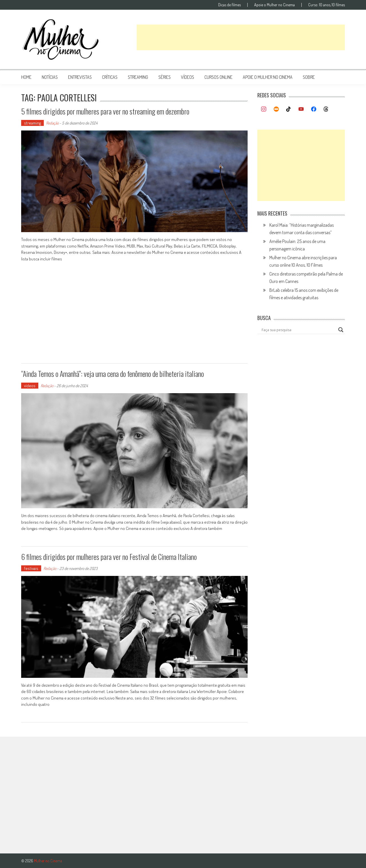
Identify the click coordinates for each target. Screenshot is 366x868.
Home (26, 77)
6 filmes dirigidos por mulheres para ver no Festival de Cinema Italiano (109, 557)
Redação (52, 123)
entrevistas (80, 77)
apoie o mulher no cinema (268, 77)
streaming (138, 77)
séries (165, 77)
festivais (31, 568)
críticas (110, 77)
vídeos (188, 77)
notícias (50, 77)
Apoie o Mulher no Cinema (274, 5)
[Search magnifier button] (341, 330)
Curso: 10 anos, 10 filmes (327, 5)
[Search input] (299, 330)
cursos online (218, 77)
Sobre (309, 77)
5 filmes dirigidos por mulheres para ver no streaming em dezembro (105, 111)
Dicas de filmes (229, 5)
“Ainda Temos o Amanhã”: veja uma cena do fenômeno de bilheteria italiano (113, 374)
